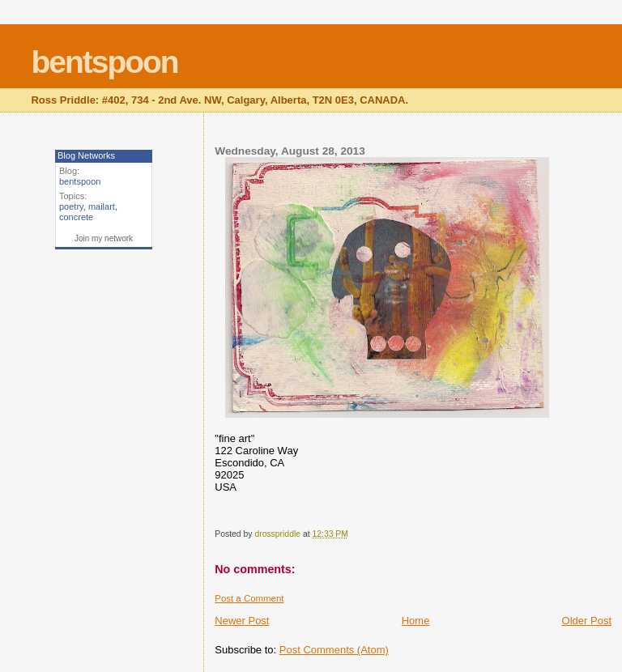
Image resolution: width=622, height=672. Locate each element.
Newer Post (242, 621)
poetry (71, 206)
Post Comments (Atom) (334, 650)
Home (416, 621)
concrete (76, 217)
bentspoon (104, 62)
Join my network (104, 238)
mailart (102, 206)
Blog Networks (86, 155)
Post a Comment (249, 598)
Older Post (587, 621)
